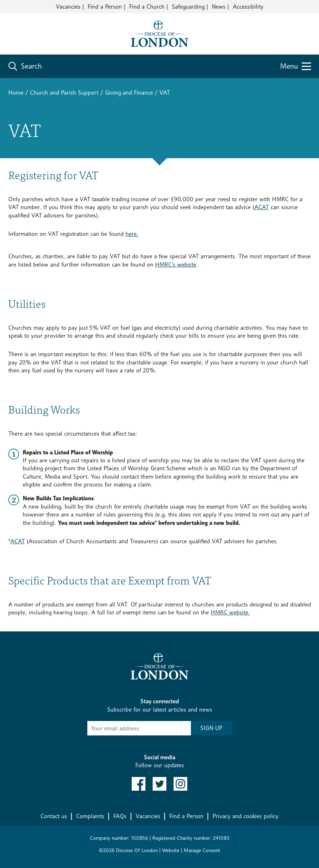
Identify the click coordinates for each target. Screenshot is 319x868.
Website (171, 850)
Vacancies (68, 7)
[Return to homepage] (159, 33)
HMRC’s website (176, 265)
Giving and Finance (129, 93)
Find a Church (147, 7)
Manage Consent (202, 850)
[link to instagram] (180, 784)
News (219, 7)
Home (16, 93)
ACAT (262, 207)
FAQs (120, 816)
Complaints (90, 816)
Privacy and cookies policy (246, 816)
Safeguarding (188, 7)
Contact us (54, 816)
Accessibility (248, 7)
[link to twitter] (159, 784)
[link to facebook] (139, 784)
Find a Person (105, 7)
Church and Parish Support (64, 93)
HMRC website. (230, 612)
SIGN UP (211, 728)
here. (132, 234)
